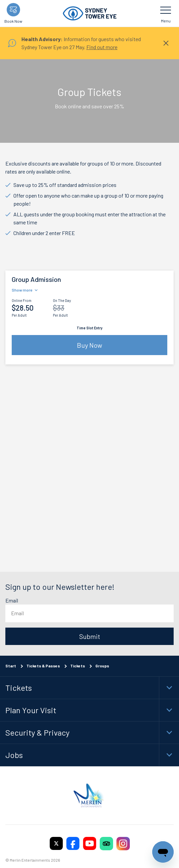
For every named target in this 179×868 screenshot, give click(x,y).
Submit (90, 636)
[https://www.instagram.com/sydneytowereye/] (123, 843)
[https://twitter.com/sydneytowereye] (56, 843)
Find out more (102, 47)
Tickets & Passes (43, 665)
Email (12, 600)
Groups (102, 665)
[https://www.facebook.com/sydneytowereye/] (73, 843)
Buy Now (89, 345)
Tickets (78, 665)
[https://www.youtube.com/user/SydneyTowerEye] (90, 843)
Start (11, 665)
